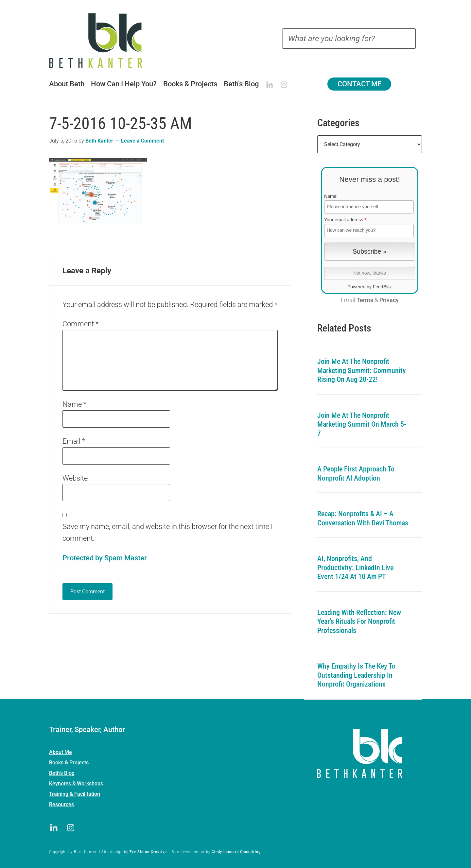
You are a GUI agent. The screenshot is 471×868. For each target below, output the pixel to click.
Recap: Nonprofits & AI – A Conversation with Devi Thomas (363, 518)
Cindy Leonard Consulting (236, 852)
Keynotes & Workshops (76, 783)
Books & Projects (69, 763)
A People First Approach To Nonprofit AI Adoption (356, 474)
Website (75, 478)
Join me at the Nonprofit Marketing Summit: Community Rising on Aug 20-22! (362, 370)
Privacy (389, 300)
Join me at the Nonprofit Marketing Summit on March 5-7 (362, 424)
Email (74, 441)
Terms (365, 300)
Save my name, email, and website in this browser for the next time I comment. (168, 532)
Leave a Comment (142, 141)
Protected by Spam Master (105, 558)
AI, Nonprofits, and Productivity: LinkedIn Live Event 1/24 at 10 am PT (355, 568)
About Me (61, 752)
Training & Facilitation (75, 794)
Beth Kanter (104, 41)
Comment (80, 324)
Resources (61, 804)
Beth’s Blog (62, 773)
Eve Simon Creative (148, 852)
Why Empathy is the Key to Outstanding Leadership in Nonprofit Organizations (356, 675)
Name (74, 404)
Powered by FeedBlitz (370, 287)
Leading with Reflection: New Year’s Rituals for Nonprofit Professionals (359, 621)
